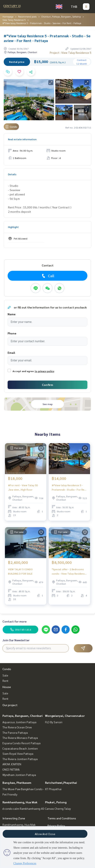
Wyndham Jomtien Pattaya (19, 775)
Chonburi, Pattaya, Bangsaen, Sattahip (61, 16)
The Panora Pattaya (15, 732)
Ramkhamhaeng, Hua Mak (20, 802)
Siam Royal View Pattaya (18, 754)
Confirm (47, 385)
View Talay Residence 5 (14, 20)
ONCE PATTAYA (11, 769)
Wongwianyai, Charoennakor (65, 716)
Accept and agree (23, 371)
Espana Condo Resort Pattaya (21, 743)
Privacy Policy (56, 826)
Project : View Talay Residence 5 (71, 53)
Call (48, 276)
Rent (5, 681)
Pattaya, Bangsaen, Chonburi (23, 716)
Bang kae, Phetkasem (17, 783)
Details (12, 174)
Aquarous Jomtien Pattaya (19, 722)
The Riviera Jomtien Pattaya (20, 759)
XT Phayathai (53, 789)
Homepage (8, 16)
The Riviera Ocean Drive (17, 727)
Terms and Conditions (62, 818)
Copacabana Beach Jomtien (20, 748)
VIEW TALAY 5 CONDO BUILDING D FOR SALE (20, 571)
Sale (5, 675)
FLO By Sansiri (54, 722)
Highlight (13, 227)
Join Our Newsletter (16, 640)
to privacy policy (44, 371)
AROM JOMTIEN (12, 764)
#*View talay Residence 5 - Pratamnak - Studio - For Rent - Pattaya (69, 487)
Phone (12, 333)
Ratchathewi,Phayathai (61, 783)
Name (12, 314)
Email (11, 353)
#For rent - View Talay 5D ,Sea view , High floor (23, 487)
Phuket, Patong (56, 802)
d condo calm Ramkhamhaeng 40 (23, 808)
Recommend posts (27, 16)
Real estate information (22, 139)
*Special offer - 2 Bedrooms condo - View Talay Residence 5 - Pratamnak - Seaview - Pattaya (69, 571)
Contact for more (14, 621)
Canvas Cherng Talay (58, 808)
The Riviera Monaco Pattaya (20, 738)
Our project (10, 705)
